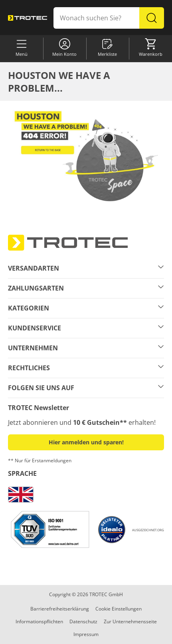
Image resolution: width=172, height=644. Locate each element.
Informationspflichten (39, 621)
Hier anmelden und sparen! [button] (86, 442)
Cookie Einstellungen (119, 609)
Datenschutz (83, 621)
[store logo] (28, 18)
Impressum (86, 634)
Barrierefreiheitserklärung (60, 609)
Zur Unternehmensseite (130, 621)
